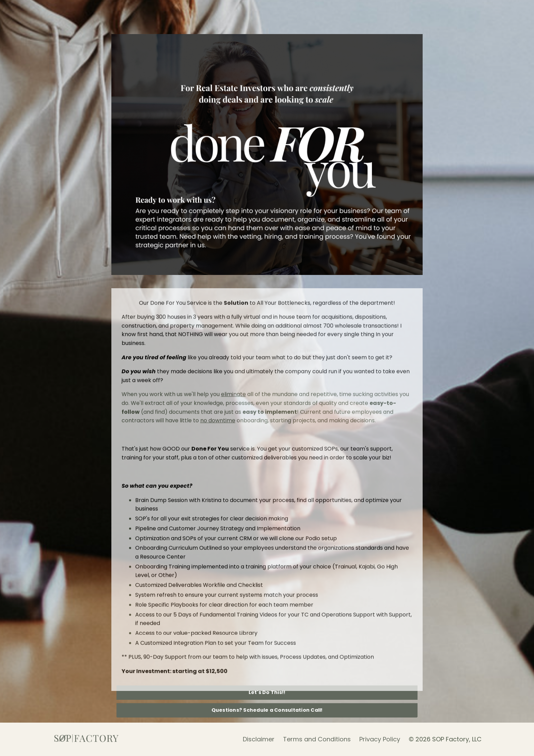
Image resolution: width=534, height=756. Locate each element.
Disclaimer (259, 739)
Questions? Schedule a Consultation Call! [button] (267, 710)
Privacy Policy (380, 739)
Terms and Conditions (317, 739)
